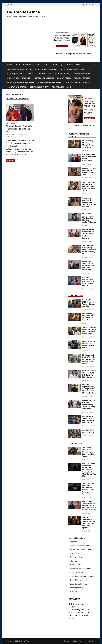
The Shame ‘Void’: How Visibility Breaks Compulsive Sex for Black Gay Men (89, 250)
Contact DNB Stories (17, 87)
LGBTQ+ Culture (50, 65)
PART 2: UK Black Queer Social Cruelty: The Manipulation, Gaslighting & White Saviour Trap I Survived (89, 470)
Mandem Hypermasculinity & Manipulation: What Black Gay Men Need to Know (89, 389)
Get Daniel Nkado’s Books (77, 83)
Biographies (13, 78)
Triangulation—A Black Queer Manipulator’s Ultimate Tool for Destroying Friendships (88, 489)
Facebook (67, 641)
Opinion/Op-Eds (44, 74)
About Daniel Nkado (61, 87)
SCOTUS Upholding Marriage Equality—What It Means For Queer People (89, 331)
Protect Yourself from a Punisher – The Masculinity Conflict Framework (89, 234)
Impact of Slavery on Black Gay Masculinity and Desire (89, 344)
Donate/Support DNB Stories (21, 83)
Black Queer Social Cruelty (20, 74)
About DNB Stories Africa (28, 65)
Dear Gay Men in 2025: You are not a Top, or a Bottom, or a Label (89, 303)
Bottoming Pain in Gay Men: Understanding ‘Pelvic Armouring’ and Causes (89, 405)
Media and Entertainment (80, 569)
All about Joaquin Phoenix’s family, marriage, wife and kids (19, 129)
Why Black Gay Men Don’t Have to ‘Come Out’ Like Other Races (89, 144)
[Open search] (95, 65)
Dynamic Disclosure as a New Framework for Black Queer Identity (88, 281)
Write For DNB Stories (44, 78)
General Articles (11, 124)
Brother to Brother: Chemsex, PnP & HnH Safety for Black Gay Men (89, 374)
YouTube (90, 641)
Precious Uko (22, 134)
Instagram (82, 641)
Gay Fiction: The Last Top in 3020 (88, 431)
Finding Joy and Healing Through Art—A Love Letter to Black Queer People (89, 359)
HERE (78, 125)
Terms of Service (82, 78)
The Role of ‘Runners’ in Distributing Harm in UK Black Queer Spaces (89, 452)
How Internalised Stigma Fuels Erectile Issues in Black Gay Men (88, 419)
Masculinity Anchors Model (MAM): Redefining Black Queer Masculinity (89, 266)
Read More (10, 160)
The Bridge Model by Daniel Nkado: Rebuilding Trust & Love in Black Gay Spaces (89, 186)
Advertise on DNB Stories (49, 83)
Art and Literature (82, 74)
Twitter (75, 641)
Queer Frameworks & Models (44, 69)
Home (10, 65)
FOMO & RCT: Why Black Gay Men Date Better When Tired (89, 171)
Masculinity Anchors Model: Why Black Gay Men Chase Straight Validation (89, 218)
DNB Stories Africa (24, 12)
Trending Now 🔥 (62, 74)
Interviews (74, 561)
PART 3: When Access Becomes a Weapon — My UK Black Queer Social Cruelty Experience (89, 506)
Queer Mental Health (70, 65)
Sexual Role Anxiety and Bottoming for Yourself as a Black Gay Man (89, 202)
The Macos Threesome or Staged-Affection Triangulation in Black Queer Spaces (89, 523)
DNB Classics (75, 553)
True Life (26, 78)
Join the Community (39, 87)
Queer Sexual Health (17, 69)
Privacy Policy (64, 78)
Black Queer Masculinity (72, 69)
